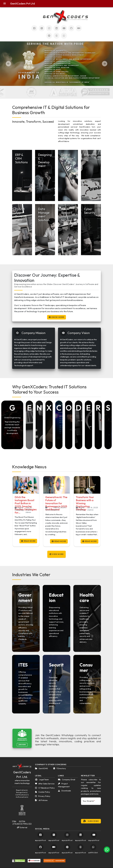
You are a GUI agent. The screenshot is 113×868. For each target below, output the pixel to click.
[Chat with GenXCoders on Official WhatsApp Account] (64, 36)
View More (57, 554)
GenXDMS (41, 768)
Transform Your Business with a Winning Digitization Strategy (85, 503)
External (22, 827)
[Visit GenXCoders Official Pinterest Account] (49, 36)
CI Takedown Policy (45, 788)
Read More (28, 541)
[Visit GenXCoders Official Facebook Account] (34, 28)
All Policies (41, 800)
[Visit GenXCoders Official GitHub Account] (40, 847)
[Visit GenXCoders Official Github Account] (71, 28)
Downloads (64, 791)
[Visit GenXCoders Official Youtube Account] (64, 28)
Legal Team (42, 780)
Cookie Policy (43, 792)
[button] (6, 4)
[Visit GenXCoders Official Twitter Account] (42, 28)
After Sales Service (45, 784)
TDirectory (60, 768)
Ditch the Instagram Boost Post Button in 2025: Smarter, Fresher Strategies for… (26, 505)
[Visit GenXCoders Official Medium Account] (54, 847)
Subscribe (91, 821)
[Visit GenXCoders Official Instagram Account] (49, 28)
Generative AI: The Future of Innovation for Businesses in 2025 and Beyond (56, 503)
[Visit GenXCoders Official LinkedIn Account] (56, 28)
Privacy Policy (43, 796)
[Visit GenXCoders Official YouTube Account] (94, 835)
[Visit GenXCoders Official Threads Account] (56, 36)
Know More (56, 317)
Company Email (67, 780)
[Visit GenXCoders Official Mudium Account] (79, 28)
